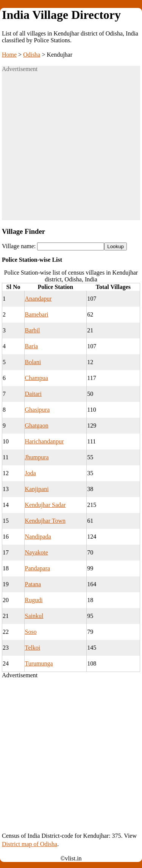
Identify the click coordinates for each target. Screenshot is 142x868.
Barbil (33, 330)
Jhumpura (37, 457)
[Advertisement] (71, 149)
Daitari (33, 394)
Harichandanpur (44, 441)
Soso (31, 632)
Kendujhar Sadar (45, 505)
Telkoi (33, 648)
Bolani (33, 362)
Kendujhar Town (45, 521)
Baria (32, 346)
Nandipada (38, 537)
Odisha (32, 55)
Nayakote (37, 552)
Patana (33, 584)
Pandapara (38, 568)
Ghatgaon (37, 426)
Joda (30, 473)
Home (9, 55)
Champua (37, 378)
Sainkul (34, 616)
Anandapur (38, 299)
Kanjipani (37, 489)
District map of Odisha (30, 844)
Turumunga (39, 663)
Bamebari (37, 314)
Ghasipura (37, 410)
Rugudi (34, 600)
